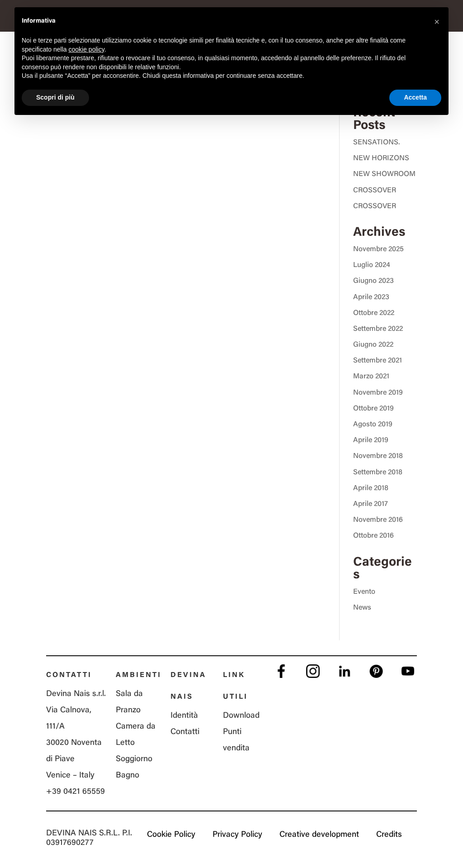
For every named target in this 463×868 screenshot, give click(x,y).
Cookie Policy (171, 835)
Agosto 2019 (373, 424)
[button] (437, 22)
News (362, 608)
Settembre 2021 (378, 361)
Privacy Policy (237, 835)
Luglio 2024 (372, 265)
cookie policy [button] (87, 49)
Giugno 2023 (373, 281)
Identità (184, 716)
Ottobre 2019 (373, 409)
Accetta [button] (415, 97)
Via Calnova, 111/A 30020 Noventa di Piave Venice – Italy (74, 743)
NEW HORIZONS (381, 158)
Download (241, 716)
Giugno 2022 (373, 345)
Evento (364, 592)
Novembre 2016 (378, 520)
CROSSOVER (375, 191)
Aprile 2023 (371, 297)
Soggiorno (134, 759)
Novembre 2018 (378, 456)
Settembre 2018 (378, 472)
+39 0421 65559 (76, 792)
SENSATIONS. (376, 143)
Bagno (128, 776)
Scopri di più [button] (55, 97)
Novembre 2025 (378, 249)
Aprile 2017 (371, 504)
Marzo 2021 (371, 377)
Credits (389, 835)
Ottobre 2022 (374, 313)
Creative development (319, 835)
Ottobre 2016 (373, 536)
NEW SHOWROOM (384, 174)
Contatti (185, 732)
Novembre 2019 (378, 393)
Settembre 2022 (378, 329)
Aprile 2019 (371, 440)
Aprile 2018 (371, 488)
